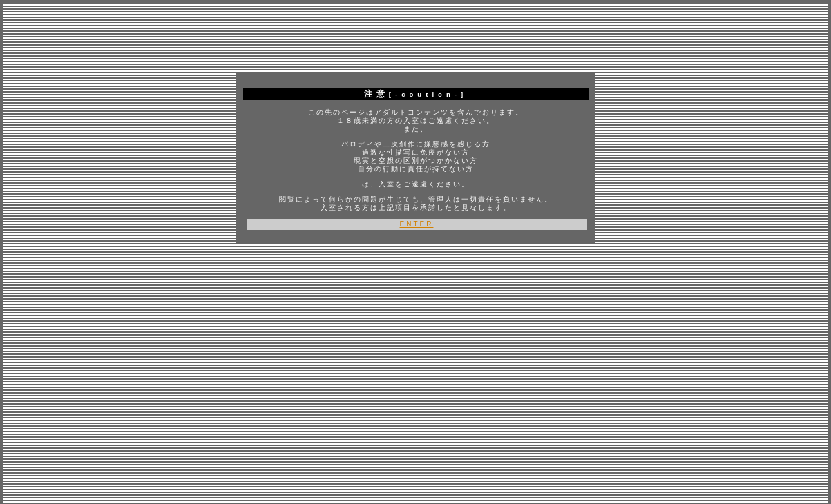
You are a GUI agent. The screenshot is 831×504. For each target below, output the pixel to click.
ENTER (417, 224)
